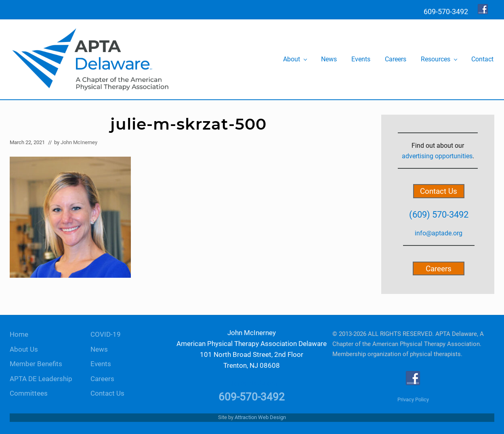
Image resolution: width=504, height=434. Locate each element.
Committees (29, 393)
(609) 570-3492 (439, 214)
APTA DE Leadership (41, 379)
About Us (24, 349)
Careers (439, 268)
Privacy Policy (413, 399)
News (99, 349)
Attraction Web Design (260, 417)
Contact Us (439, 191)
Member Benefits (36, 364)
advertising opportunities (437, 156)
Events (101, 364)
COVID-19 (106, 334)
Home (19, 334)
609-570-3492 (252, 397)
